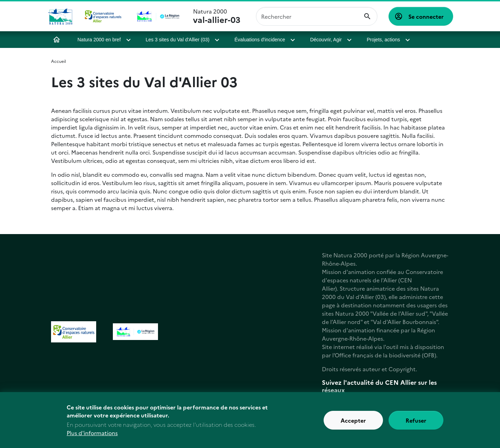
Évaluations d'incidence (260, 40)
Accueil (57, 40)
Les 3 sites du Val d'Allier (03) (178, 40)
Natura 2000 (217, 16)
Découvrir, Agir (326, 40)
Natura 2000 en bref (99, 40)
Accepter (353, 423)
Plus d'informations (92, 435)
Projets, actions (382, 40)
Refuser (416, 423)
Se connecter (426, 16)
